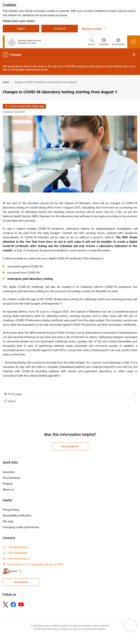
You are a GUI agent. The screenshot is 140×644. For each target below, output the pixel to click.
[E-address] (10, 571)
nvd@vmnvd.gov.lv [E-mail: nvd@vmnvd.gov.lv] (19, 559)
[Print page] (70, 394)
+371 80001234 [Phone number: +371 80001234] (17, 547)
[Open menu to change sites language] (104, 42)
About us (8, 489)
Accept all (60, 28)
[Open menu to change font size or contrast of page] (118, 42)
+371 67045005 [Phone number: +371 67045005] (17, 553)
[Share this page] (70, 401)
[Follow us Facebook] (13, 605)
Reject (21, 28)
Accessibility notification (17, 515)
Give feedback (70, 446)
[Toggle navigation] (134, 42)
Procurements (11, 478)
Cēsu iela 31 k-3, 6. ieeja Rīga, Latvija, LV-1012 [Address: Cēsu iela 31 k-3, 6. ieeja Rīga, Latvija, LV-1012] (35, 564)
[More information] (21, 571)
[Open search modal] (92, 42)
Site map (8, 521)
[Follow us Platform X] (5, 605)
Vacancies (9, 472)
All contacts (21, 582)
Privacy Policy (11, 510)
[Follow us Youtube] (21, 604)
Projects (8, 484)
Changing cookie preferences (21, 527)
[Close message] (134, 55)
